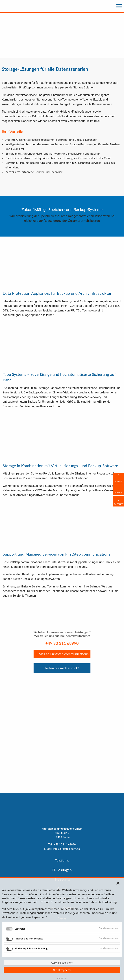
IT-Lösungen (62, 870)
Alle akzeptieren (62, 970)
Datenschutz (62, 978)
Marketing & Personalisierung (31, 948)
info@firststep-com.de (66, 849)
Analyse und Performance (29, 938)
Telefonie (62, 860)
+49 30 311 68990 (65, 845)
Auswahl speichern (62, 963)
